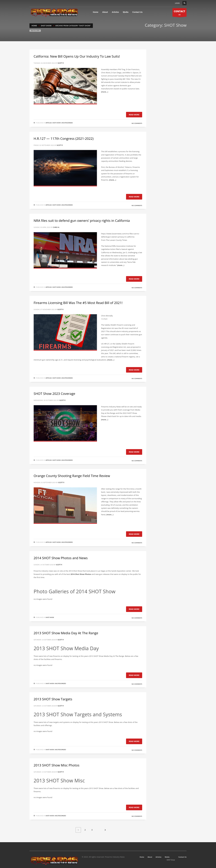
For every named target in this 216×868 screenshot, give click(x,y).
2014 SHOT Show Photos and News (61, 558)
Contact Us (182, 857)
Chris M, (56, 227)
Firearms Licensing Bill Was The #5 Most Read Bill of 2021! (78, 303)
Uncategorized (67, 123)
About (150, 857)
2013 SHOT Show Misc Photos (56, 765)
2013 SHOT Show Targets (53, 699)
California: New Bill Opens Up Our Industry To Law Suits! (77, 56)
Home (142, 857)
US (179, 13)
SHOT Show (56, 123)
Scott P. (61, 63)
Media (167, 857)
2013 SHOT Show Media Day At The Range (66, 633)
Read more (134, 115)
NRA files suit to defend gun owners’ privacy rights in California (82, 221)
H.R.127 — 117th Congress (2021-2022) (64, 138)
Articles (49, 123)
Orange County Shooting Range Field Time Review (72, 476)
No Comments (137, 123)
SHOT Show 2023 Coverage (54, 394)
